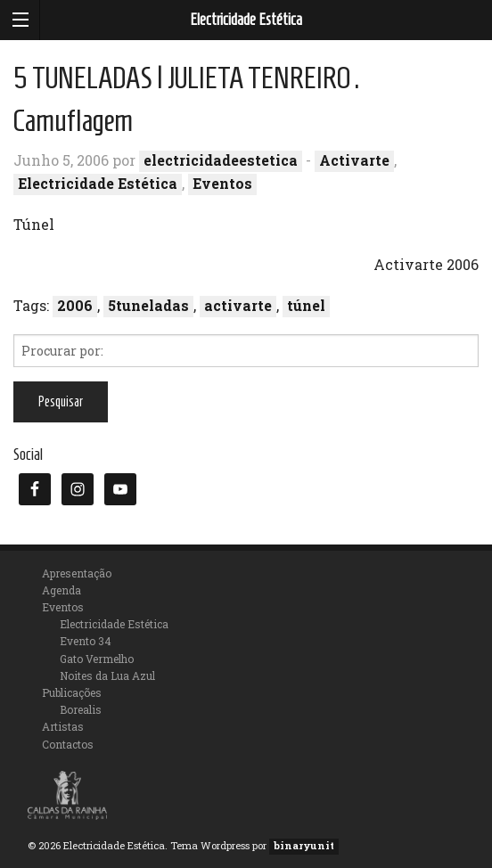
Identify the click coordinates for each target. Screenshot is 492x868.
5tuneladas (148, 305)
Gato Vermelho (97, 659)
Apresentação (77, 573)
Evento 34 (86, 641)
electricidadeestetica (221, 160)
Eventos (222, 183)
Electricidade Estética (246, 20)
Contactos (68, 744)
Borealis (81, 709)
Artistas (63, 726)
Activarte (354, 160)
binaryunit (304, 845)
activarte (238, 305)
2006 (75, 305)
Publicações (72, 692)
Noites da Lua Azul (107, 676)
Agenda (61, 590)
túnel (306, 305)
